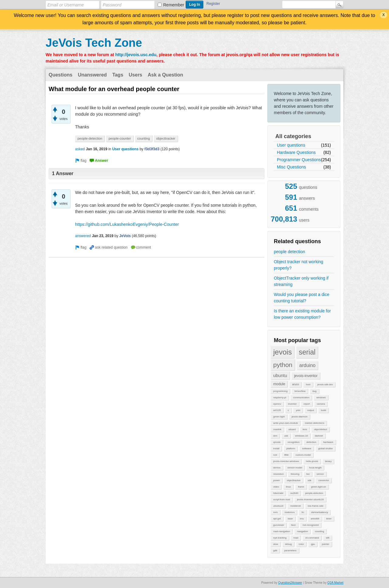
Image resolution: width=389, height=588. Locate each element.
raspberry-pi (280, 398)
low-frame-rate (316, 506)
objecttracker (294, 480)
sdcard (292, 429)
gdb (275, 551)
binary (329, 461)
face (293, 525)
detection (311, 442)
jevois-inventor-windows (286, 461)
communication (301, 398)
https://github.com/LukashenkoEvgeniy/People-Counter (127, 224)
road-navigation (282, 531)
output (311, 410)
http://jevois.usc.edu (136, 55)
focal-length (315, 468)
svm (275, 512)
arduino (307, 365)
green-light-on (318, 487)
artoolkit (315, 519)
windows (321, 398)
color (301, 544)
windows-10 (301, 436)
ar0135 (277, 410)
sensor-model (295, 468)
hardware (328, 442)
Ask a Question (165, 75)
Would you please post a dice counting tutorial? (302, 298)
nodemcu (289, 512)
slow (276, 544)
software (307, 449)
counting (319, 531)
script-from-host (282, 500)
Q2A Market (335, 583)
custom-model (303, 455)
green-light (279, 417)
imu (302, 519)
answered (83, 236)
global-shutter (325, 449)
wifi (328, 538)
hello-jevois (312, 461)
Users (136, 75)
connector (324, 480)
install (276, 449)
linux (288, 487)
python (283, 365)
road (296, 538)
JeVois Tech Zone (94, 43)
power (277, 480)
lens (305, 429)
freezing (295, 474)
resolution (279, 474)
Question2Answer (290, 583)
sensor (320, 474)
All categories (293, 136)
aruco (296, 384)
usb (286, 436)
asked (80, 149)
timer (329, 519)
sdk (309, 480)
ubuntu (280, 375)
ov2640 (294, 493)
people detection (289, 252)
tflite (286, 455)
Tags (118, 75)
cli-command (312, 538)
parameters (290, 551)
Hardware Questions (296, 152)
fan (308, 474)
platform (291, 449)
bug (314, 391)
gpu (313, 544)
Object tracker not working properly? (299, 265)
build (324, 410)
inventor (292, 404)
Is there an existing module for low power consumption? (302, 314)
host (308, 384)
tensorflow (300, 391)
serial (307, 352)
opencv (277, 404)
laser (290, 519)
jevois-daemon (300, 417)
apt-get (277, 519)
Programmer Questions (299, 160)
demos (277, 468)
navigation (302, 531)
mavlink (277, 429)
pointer (325, 544)
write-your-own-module (286, 423)
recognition (293, 442)
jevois (282, 352)
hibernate (278, 493)
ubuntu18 (278, 506)
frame (301, 487)
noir (275, 455)
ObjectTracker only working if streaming (301, 281)
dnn (275, 436)
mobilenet (296, 506)
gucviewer (279, 525)
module (279, 384)
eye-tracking (280, 538)
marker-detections (315, 423)
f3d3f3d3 (152, 149)
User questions (291, 145)
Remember (174, 5)
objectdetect (320, 429)
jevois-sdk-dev (325, 384)
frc (303, 512)
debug (288, 544)
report (307, 404)
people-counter (120, 138)
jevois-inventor (306, 376)
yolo (298, 410)
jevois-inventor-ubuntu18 (310, 500)
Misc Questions (291, 167)
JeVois (125, 236)
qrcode (277, 442)
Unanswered (92, 75)
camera (321, 404)
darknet (319, 436)
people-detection (314, 493)
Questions (60, 75)
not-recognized (311, 525)
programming (280, 391)
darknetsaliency (320, 512)
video (276, 487)
